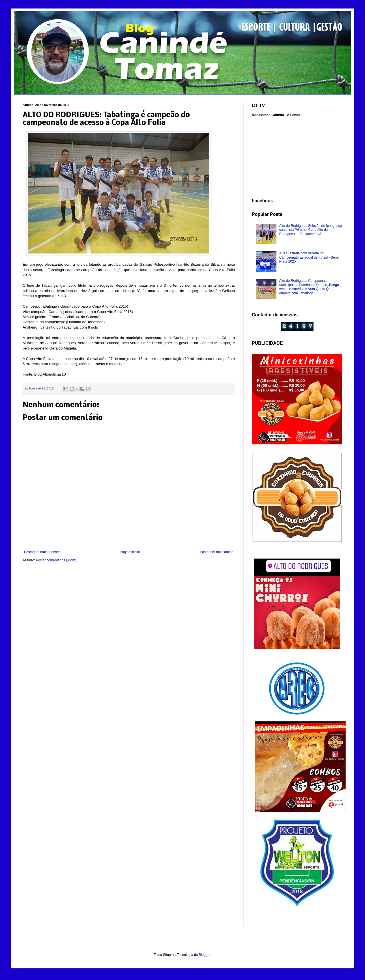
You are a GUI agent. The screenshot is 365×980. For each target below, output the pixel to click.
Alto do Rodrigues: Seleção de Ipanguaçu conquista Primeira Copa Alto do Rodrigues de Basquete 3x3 (311, 230)
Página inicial (130, 552)
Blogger (205, 955)
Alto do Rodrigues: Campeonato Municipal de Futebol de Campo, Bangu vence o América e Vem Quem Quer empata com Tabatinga (309, 287)
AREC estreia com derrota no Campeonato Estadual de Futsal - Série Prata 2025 (309, 257)
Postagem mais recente (42, 552)
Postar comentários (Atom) (56, 560)
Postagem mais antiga (217, 552)
